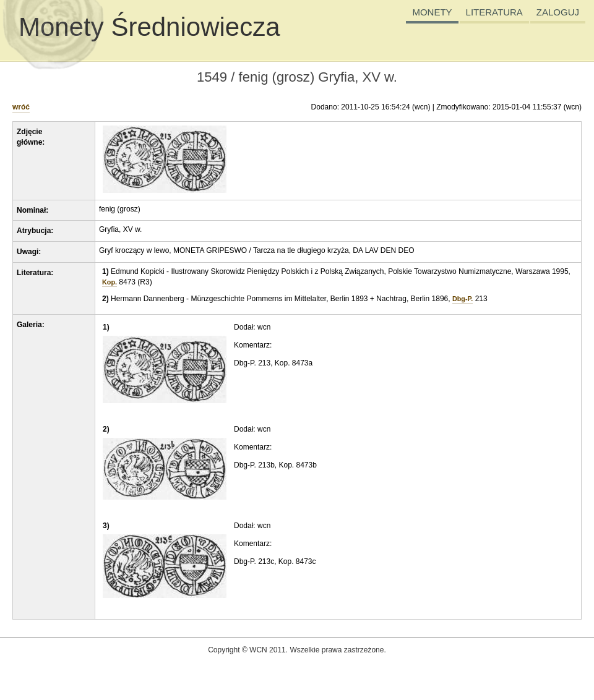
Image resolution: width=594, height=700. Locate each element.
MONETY (432, 12)
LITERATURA (494, 12)
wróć (21, 107)
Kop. (110, 282)
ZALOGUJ (558, 12)
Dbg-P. (463, 299)
